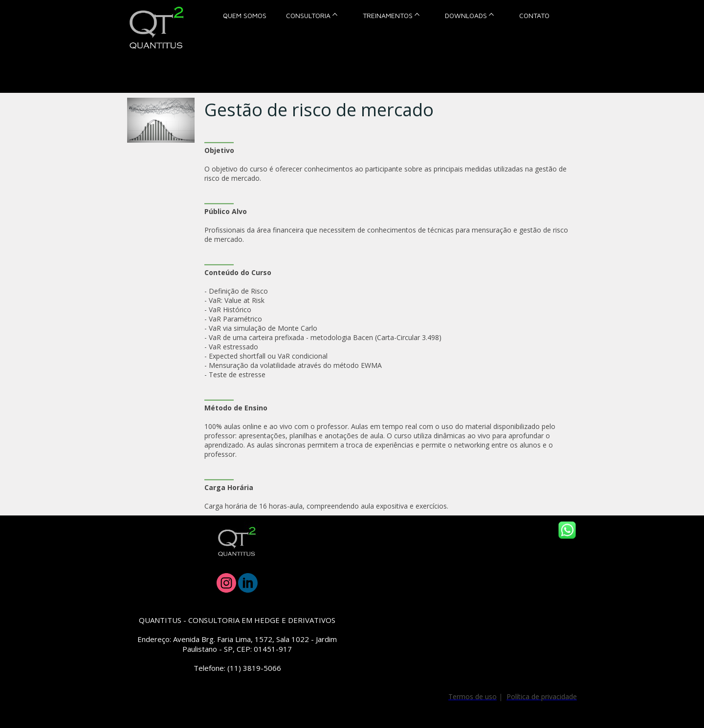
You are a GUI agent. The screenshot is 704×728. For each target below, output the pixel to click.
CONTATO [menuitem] (534, 15)
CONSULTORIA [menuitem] (308, 15)
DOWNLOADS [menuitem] (466, 15)
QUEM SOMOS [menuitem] (245, 15)
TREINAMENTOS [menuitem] (388, 15)
